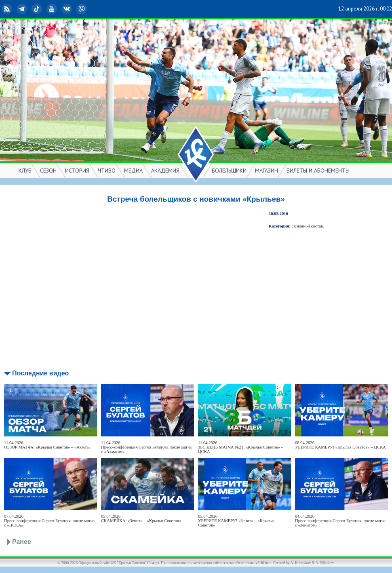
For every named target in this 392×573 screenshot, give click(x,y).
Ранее (22, 542)
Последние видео (40, 373)
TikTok (38, 9)
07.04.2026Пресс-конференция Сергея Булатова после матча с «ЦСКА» (49, 521)
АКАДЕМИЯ (165, 171)
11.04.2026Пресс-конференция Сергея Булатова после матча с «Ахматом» (146, 447)
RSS (8, 9)
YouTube (53, 9)
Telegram (23, 9)
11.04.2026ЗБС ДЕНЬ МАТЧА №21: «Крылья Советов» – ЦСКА (241, 447)
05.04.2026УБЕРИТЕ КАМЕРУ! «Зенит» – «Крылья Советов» (236, 521)
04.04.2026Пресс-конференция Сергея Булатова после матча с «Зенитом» (340, 521)
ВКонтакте (67, 9)
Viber (82, 9)
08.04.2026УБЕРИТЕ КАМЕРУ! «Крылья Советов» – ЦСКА (340, 445)
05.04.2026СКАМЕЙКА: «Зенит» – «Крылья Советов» (141, 518)
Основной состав (308, 226)
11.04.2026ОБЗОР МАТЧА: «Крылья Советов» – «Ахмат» (47, 445)
